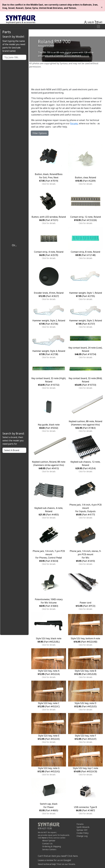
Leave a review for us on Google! (54, 860)
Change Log (82, 836)
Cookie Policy (83, 833)
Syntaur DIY (82, 830)
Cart (100, 22)
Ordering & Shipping (52, 846)
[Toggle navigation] (98, 27)
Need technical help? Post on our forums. (57, 864)
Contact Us (47, 844)
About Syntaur (49, 841)
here (44, 838)
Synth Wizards (83, 827)
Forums (74, 123)
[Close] (102, 7)
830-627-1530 (45, 828)
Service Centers (49, 849)
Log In (91, 22)
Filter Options (40, 133)
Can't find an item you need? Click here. (58, 856)
